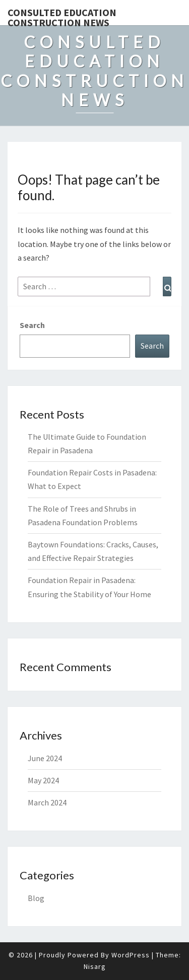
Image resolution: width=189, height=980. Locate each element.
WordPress (131, 955)
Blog (36, 898)
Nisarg (95, 966)
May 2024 (43, 780)
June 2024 (45, 758)
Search (32, 325)
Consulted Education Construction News (62, 16)
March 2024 (47, 802)
